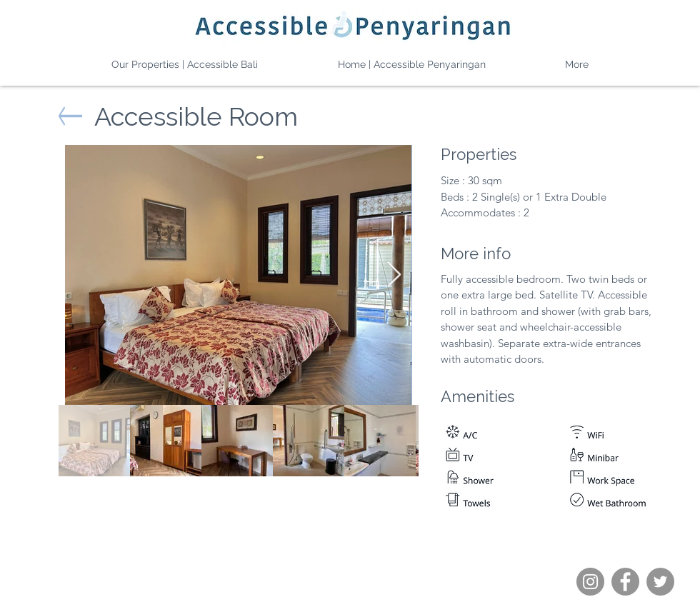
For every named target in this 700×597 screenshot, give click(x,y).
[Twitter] (660, 582)
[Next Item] (394, 275)
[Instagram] (590, 582)
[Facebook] (625, 582)
